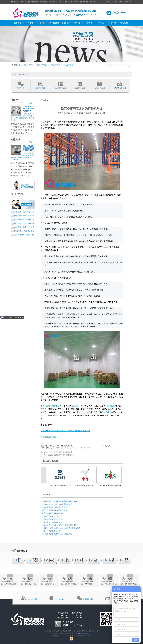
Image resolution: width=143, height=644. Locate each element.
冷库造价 (100, 23)
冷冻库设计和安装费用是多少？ (23, 231)
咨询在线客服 (32, 599)
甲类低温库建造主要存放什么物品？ (22, 124)
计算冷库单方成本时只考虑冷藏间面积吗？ (28, 109)
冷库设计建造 (65, 23)
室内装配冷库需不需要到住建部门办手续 (57, 534)
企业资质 (41, 23)
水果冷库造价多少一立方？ (21, 133)
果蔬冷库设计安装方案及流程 (22, 173)
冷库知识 (112, 23)
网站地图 (109, 2)
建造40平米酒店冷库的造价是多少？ (22, 127)
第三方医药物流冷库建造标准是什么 (22, 166)
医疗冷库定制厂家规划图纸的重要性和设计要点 (28, 148)
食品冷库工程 (42, 65)
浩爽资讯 (77, 23)
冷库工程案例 (119, 2)
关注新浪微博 (88, 599)
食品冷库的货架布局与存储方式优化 (61, 455)
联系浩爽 (128, 2)
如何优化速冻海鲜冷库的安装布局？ (61, 452)
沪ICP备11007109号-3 (83, 634)
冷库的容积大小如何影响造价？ (23, 235)
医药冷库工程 (29, 65)
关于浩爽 (30, 23)
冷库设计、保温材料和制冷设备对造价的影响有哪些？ (62, 528)
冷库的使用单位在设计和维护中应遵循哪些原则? (60, 525)
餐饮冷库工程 (63, 618)
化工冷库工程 (77, 618)
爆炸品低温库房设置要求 (20, 176)
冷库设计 (75, 406)
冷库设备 (89, 23)
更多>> (32, 103)
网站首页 (18, 23)
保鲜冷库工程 (55, 65)
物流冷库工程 (68, 65)
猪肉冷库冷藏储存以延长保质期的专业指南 (22, 163)
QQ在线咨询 (59, 599)
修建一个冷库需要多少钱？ (52, 531)
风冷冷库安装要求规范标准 (21, 169)
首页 (16, 74)
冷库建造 (107, 412)
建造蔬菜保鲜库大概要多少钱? (22, 130)
